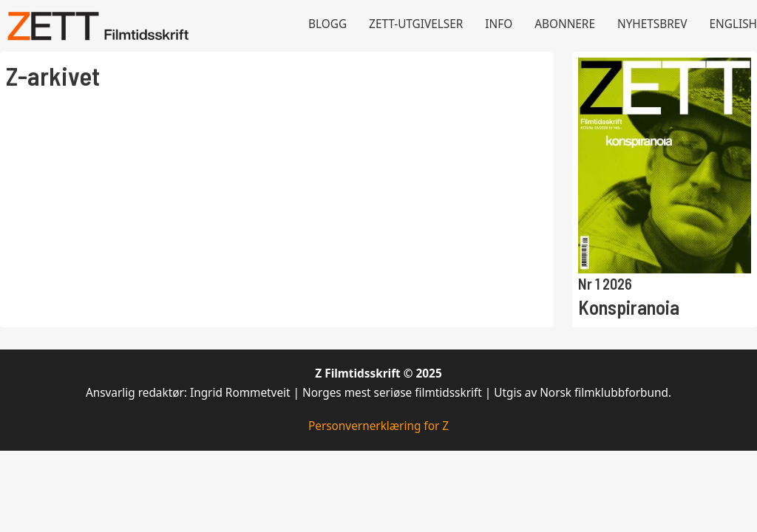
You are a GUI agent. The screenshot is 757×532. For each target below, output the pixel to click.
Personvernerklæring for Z (378, 426)
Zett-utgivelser (416, 24)
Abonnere (565, 24)
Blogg (327, 24)
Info (499, 24)
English (733, 24)
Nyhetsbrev (652, 24)
